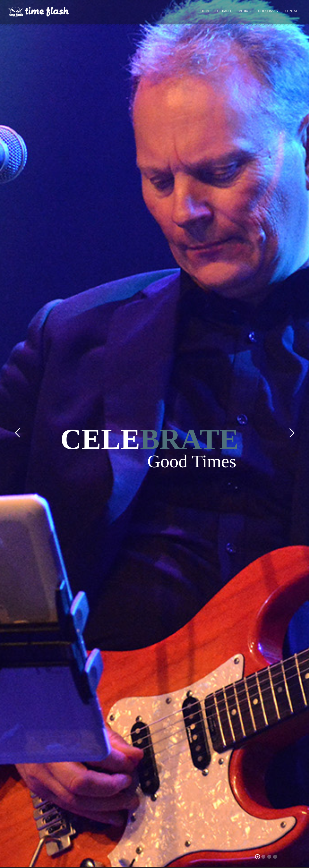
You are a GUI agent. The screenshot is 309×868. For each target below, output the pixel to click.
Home (205, 11)
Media (243, 11)
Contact (292, 11)
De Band (224, 11)
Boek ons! (266, 11)
